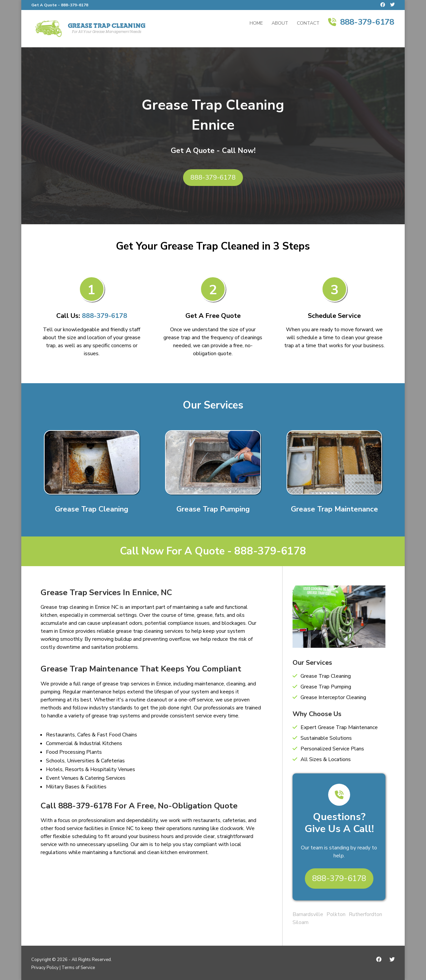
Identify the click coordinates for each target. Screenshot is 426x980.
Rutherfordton (365, 914)
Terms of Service (78, 968)
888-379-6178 (75, 5)
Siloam (301, 922)
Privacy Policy (45, 968)
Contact (308, 24)
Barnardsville (308, 914)
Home (256, 24)
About (280, 24)
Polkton (336, 914)
